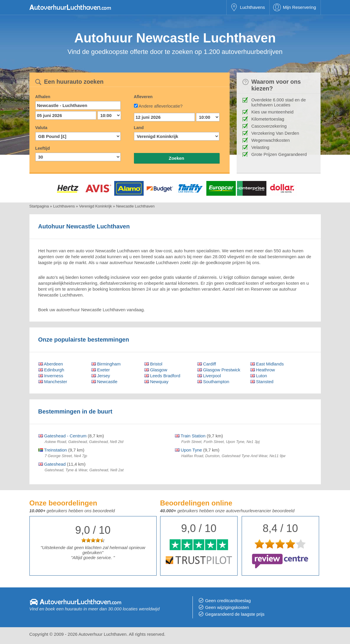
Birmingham (106, 364)
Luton (259, 376)
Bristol (153, 364)
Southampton (213, 382)
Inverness (51, 376)
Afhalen (43, 97)
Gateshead (52, 464)
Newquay (156, 382)
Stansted (262, 382)
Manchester (53, 382)
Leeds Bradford (162, 376)
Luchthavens (252, 7)
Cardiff (207, 364)
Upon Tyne (188, 450)
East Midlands (267, 364)
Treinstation (53, 450)
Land (139, 128)
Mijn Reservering (300, 7)
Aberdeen (51, 364)
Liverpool (209, 376)
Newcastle (104, 382)
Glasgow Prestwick (219, 370)
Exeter (101, 370)
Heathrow (263, 370)
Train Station (190, 436)
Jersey (101, 376)
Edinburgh (51, 370)
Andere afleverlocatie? (161, 106)
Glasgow (156, 370)
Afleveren (143, 97)
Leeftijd (43, 148)
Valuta (41, 128)
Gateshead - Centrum (62, 436)
